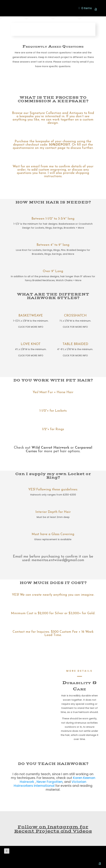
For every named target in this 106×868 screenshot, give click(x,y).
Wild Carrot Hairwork (50, 448)
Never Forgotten (50, 782)
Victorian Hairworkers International (50, 784)
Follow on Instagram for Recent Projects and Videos (53, 829)
